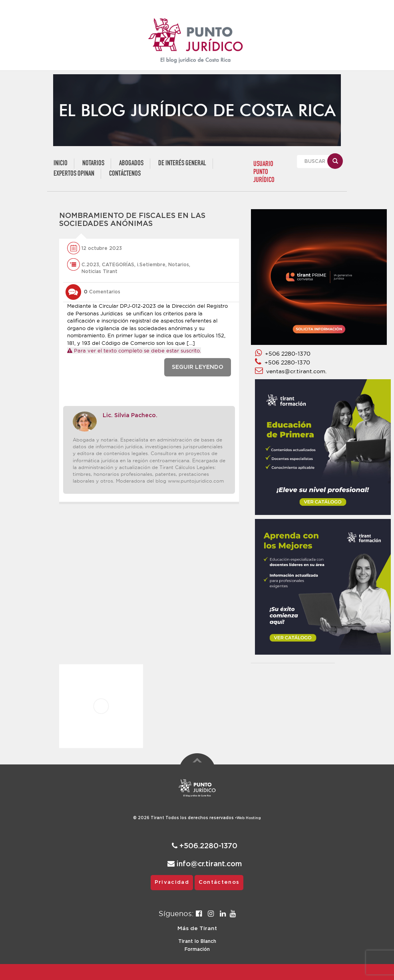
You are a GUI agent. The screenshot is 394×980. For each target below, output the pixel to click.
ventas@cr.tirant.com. (291, 371)
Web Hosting (249, 818)
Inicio (61, 163)
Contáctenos (125, 174)
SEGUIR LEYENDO (198, 367)
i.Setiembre (151, 265)
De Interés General (182, 163)
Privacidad (172, 882)
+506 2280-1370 (283, 354)
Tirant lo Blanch (197, 941)
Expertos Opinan (74, 174)
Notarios (93, 163)
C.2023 (90, 265)
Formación (197, 949)
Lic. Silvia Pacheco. (130, 416)
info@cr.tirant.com (205, 864)
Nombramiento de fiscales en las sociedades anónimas (132, 220)
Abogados (131, 163)
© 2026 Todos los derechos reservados (185, 818)
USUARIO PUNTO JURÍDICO (264, 172)
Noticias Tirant (99, 271)
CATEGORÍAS (118, 265)
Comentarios (102, 292)
